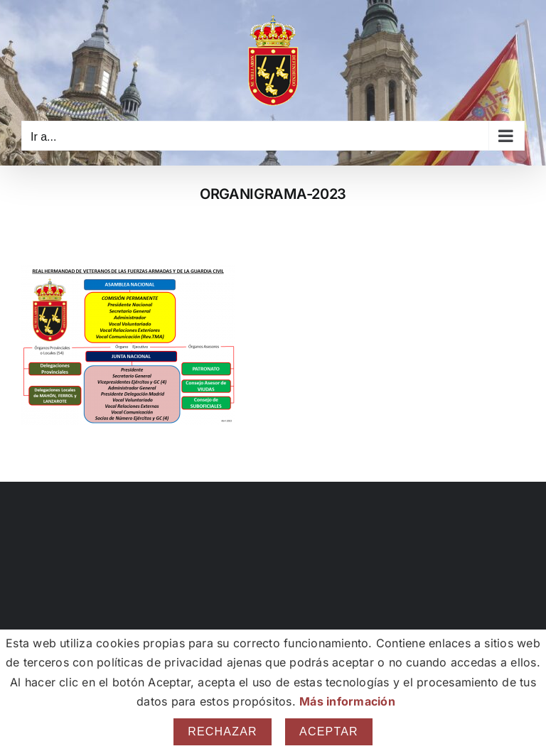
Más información (347, 701)
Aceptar (329, 731)
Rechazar (223, 731)
